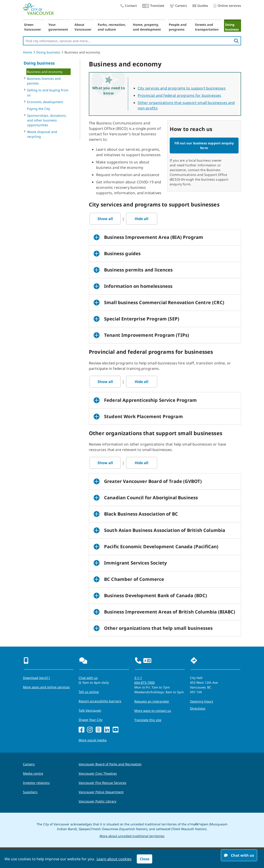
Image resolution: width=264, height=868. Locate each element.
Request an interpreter (152, 701)
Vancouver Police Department (101, 792)
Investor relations (36, 783)
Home (27, 52)
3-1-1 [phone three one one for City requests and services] (138, 678)
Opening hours (202, 701)
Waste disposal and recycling (42, 134)
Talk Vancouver (90, 710)
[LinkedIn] (107, 730)
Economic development (45, 102)
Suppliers (30, 792)
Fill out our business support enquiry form (204, 145)
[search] (236, 41)
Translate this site (148, 720)
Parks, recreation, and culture (112, 27)
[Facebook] (81, 730)
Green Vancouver (32, 27)
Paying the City (39, 109)
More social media (93, 740)
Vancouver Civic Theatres (98, 773)
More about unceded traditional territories (132, 836)
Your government (58, 27)
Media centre (33, 773)
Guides (200, 6)
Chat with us (239, 855)
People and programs (178, 27)
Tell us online (89, 692)
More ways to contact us (153, 711)
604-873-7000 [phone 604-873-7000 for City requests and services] (144, 683)
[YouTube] (116, 730)
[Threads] (98, 730)
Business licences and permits (44, 81)
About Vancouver (83, 27)
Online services (227, 6)
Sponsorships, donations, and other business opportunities (47, 120)
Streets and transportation (207, 27)
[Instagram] (90, 730)
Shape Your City (91, 720)
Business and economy (45, 72)
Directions (198, 708)
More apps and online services (46, 687)
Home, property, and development (147, 27)
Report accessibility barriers (100, 701)
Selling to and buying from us (48, 92)
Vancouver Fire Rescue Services (102, 783)
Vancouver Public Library (97, 801)
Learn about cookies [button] (114, 859)
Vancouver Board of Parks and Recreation (110, 764)
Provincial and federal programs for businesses (179, 95)
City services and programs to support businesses (182, 88)
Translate (153, 6)
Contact (129, 6)
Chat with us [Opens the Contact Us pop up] (88, 678)
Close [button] (144, 859)
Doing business (232, 27)
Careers (178, 6)
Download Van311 (37, 678)
